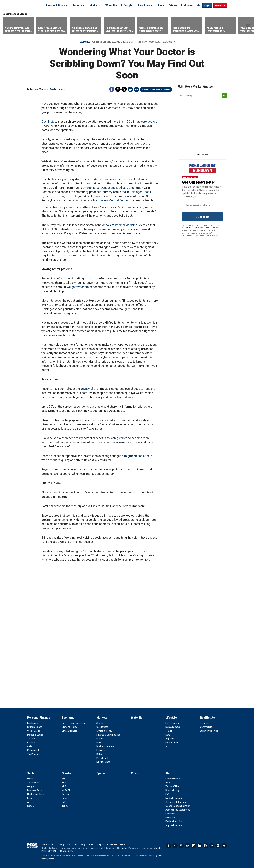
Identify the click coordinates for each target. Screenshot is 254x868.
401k (30, 746)
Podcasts (187, 5)
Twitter (118, 89)
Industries (101, 750)
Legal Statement (65, 851)
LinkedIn (200, 846)
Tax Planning (34, 754)
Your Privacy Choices (84, 844)
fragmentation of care (138, 456)
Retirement (33, 750)
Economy (78, 5)
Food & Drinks (172, 743)
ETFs (99, 743)
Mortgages (33, 723)
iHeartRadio (224, 846)
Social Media (34, 783)
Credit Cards (34, 731)
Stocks (100, 723)
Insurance (32, 743)
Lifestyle (127, 5)
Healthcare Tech (36, 794)
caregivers (118, 438)
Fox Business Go (174, 821)
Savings (31, 739)
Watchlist (111, 5)
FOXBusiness (57, 89)
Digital (30, 779)
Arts (168, 746)
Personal (205, 723)
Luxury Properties (209, 731)
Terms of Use (209, 228)
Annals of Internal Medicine (120, 225)
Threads (124, 89)
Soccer (65, 798)
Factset (124, 848)
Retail (99, 754)
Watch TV (220, 5)
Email (136, 89)
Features (84, 42)
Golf (64, 802)
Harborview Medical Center (111, 200)
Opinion (101, 773)
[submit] (224, 96)
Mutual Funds (103, 762)
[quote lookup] (200, 96)
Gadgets (32, 786)
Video (173, 5)
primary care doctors (144, 122)
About (169, 773)
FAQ (167, 794)
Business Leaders (105, 746)
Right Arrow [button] (248, 25)
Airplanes (170, 739)
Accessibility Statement (178, 810)
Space (30, 806)
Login (207, 5)
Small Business (69, 731)
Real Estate (145, 5)
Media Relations (174, 798)
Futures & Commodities (108, 735)
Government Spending (73, 723)
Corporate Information (177, 802)
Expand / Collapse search (199, 6)
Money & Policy (69, 727)
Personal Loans (35, 735)
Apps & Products (174, 825)
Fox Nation (171, 818)
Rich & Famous (173, 727)
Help (99, 844)
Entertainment (173, 723)
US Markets (102, 727)
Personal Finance (56, 5)
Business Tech (35, 790)
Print (130, 89)
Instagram (181, 846)
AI (28, 802)
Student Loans (35, 727)
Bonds (100, 739)
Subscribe (202, 217)
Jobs (168, 783)
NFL (64, 779)
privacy (85, 389)
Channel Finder (173, 779)
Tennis (65, 806)
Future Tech (33, 798)
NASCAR (66, 790)
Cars (168, 735)
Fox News (170, 814)
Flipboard (193, 846)
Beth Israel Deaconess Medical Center (111, 188)
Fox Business (35, 5)
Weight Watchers (78, 287)
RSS (206, 846)
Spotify (218, 846)
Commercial (206, 727)
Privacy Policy (193, 228)
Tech (161, 5)
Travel (169, 731)
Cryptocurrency (104, 731)
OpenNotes (49, 122)
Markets (95, 5)
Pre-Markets (103, 758)
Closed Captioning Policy (178, 806)
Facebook (112, 89)
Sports (66, 773)
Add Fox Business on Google (157, 89)
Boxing (65, 794)
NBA (64, 783)
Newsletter (212, 846)
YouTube (187, 846)
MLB (64, 786)
